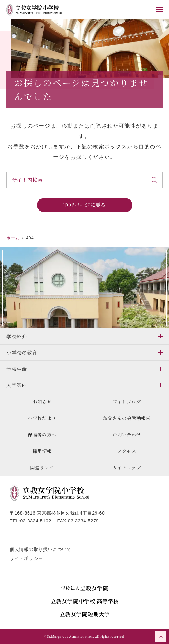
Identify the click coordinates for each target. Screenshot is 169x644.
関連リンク (42, 467)
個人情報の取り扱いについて (41, 549)
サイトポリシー (26, 558)
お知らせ (42, 402)
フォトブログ (127, 402)
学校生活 (17, 369)
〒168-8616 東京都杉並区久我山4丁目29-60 (57, 513)
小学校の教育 (22, 353)
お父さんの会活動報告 (127, 418)
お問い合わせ (127, 435)
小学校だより (42, 418)
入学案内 (17, 385)
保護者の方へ (42, 435)
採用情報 (42, 451)
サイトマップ (127, 467)
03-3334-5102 (36, 521)
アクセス (127, 451)
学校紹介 (17, 336)
